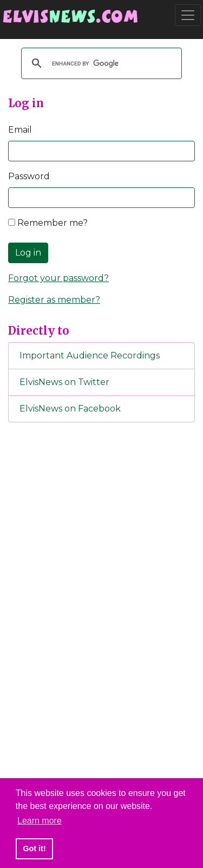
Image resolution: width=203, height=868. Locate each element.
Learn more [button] (40, 821)
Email (20, 130)
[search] (100, 63)
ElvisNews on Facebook (70, 409)
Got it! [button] (34, 849)
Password (29, 176)
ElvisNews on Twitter (64, 382)
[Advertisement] (102, 611)
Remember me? (48, 223)
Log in (28, 253)
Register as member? (54, 300)
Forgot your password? (58, 278)
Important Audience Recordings (90, 355)
